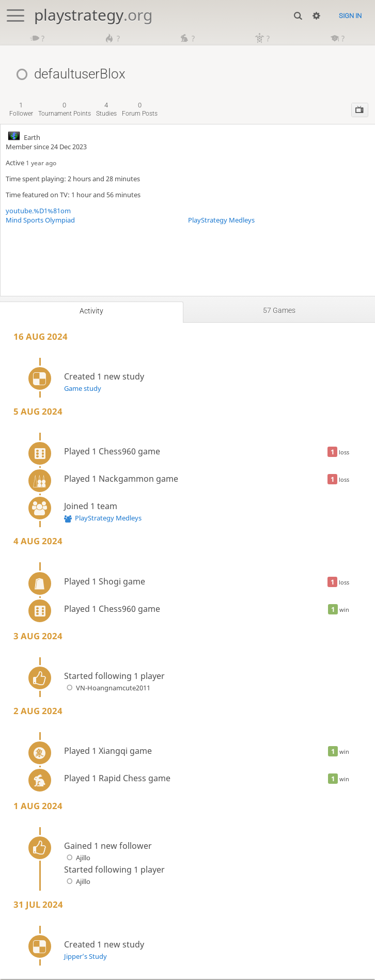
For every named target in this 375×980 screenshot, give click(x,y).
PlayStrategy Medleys (221, 221)
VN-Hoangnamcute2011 (107, 689)
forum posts (140, 110)
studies (106, 110)
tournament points (65, 110)
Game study (83, 389)
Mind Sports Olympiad (40, 221)
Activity (91, 312)
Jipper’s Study (85, 957)
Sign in (350, 16)
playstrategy (93, 15)
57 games (279, 311)
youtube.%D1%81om (38, 212)
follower (21, 110)
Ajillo (77, 859)
